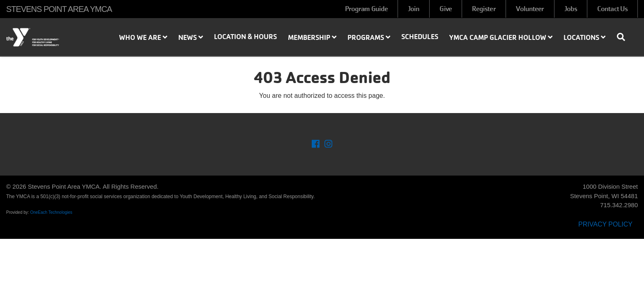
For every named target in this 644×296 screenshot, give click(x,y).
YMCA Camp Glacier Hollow (501, 37)
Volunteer (530, 9)
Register (484, 9)
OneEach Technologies (51, 212)
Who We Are (143, 37)
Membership (312, 37)
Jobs (571, 9)
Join (414, 9)
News (191, 37)
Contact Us (612, 9)
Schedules (420, 37)
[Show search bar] (624, 37)
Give (445, 9)
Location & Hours (245, 37)
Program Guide (366, 9)
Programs (369, 37)
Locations (584, 37)
